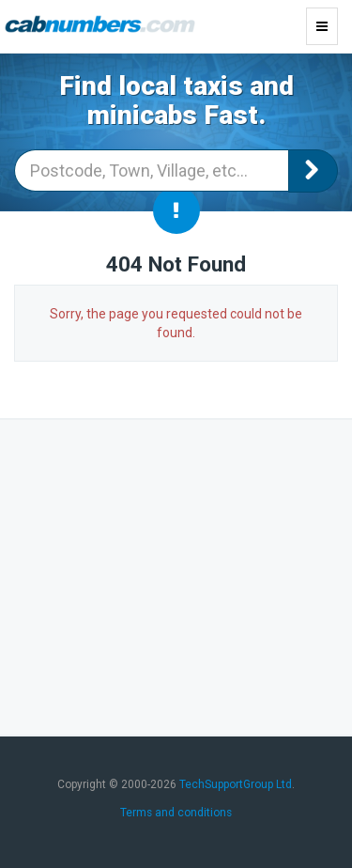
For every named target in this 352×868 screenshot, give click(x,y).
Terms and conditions (176, 813)
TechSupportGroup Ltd (236, 784)
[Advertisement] (176, 575)
